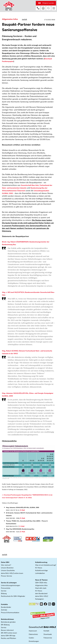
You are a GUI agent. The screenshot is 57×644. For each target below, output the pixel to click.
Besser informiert (7, 630)
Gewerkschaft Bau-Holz (30, 185)
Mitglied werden (48, 3)
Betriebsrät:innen (7, 619)
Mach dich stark (41, 588)
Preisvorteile (6, 588)
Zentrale (4, 610)
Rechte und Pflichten (8, 638)
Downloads (48, 634)
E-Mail (23, 510)
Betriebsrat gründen (8, 622)
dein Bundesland (41, 594)
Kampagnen (39, 599)
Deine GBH (5, 562)
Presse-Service (6, 576)
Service (4, 591)
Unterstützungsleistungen (10, 585)
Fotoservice (48, 638)
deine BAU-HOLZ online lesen (12, 573)
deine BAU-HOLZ (42, 596)
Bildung (4, 594)
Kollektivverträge (41, 570)
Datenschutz (33, 634)
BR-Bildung (5, 625)
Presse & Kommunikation (10, 613)
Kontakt (46, 631)
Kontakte (4, 604)
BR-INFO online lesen (9, 633)
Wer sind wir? (6, 565)
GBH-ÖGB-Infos (41, 583)
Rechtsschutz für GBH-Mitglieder (13, 596)
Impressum (33, 631)
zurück (24, 19)
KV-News (39, 568)
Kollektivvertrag (41, 562)
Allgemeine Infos (10, 19)
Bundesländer (6, 607)
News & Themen (41, 580)
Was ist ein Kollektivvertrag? (46, 565)
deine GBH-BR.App (8, 636)
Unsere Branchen (7, 568)
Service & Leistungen (9, 583)
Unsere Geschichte (8, 570)
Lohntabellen (40, 573)
